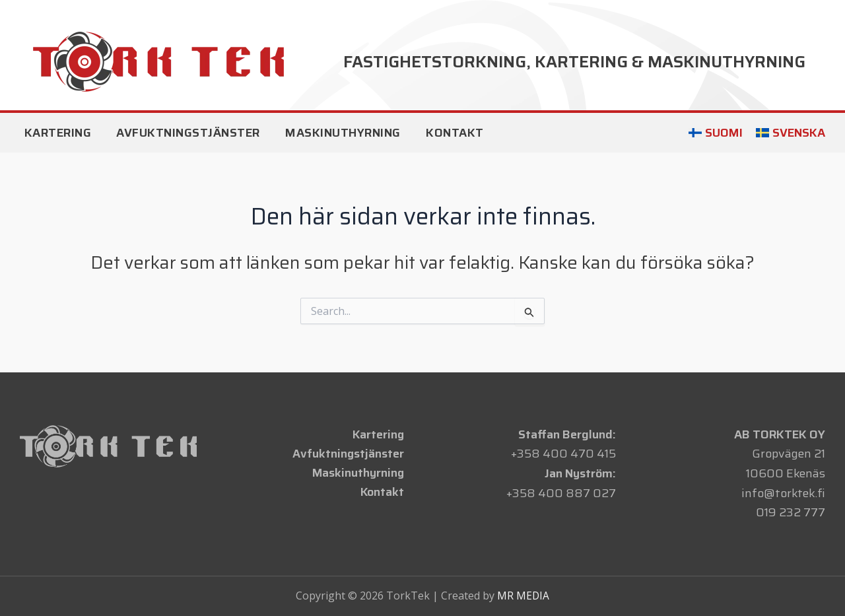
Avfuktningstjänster (350, 454)
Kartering (380, 434)
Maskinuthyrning (359, 473)
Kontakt (384, 493)
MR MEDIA (524, 596)
